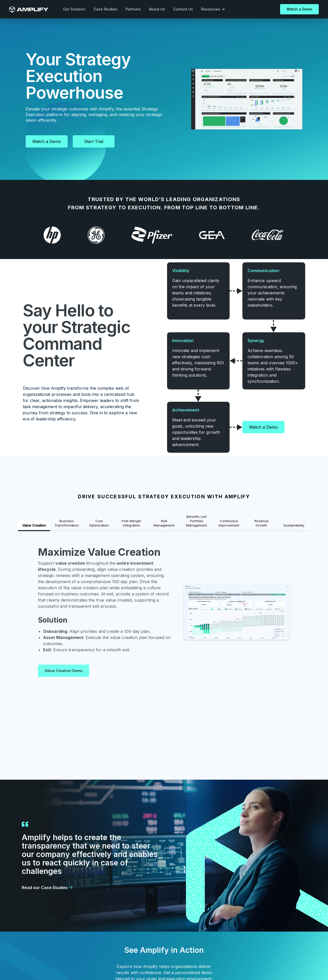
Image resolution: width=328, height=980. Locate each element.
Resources (213, 9)
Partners (133, 9)
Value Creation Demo (64, 671)
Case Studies (105, 9)
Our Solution (74, 9)
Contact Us (183, 9)
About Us (157, 9)
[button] (213, 9)
